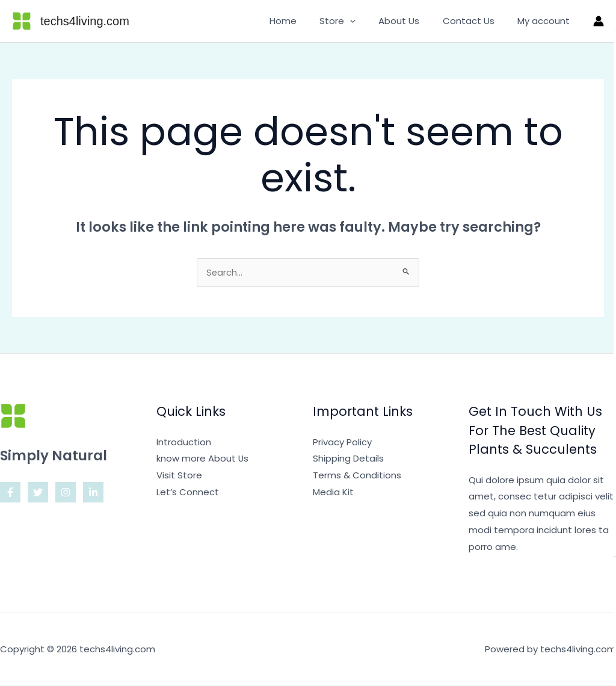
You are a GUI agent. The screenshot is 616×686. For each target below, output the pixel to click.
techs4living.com (85, 21)
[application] (367, 21)
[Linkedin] (93, 493)
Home (305, 21)
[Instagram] (66, 493)
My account (546, 21)
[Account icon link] (599, 21)
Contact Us (476, 21)
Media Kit (333, 493)
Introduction (184, 443)
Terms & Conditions (357, 476)
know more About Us (203, 459)
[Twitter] (38, 493)
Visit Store (179, 476)
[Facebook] (10, 493)
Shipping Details (348, 459)
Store (355, 21)
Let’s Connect (188, 493)
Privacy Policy (342, 443)
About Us (411, 21)
